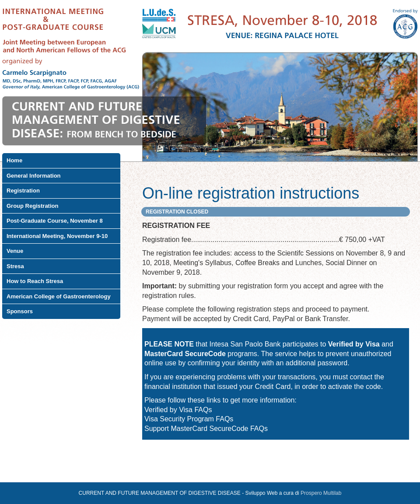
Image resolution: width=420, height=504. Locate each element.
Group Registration (32, 206)
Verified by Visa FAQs (178, 410)
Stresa (15, 266)
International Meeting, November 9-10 (57, 236)
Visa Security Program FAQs (189, 419)
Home (14, 160)
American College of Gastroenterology (59, 296)
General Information (34, 176)
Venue (15, 251)
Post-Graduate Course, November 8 (55, 221)
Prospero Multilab (321, 493)
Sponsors (20, 311)
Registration (23, 191)
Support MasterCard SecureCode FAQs (206, 429)
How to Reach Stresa (35, 281)
